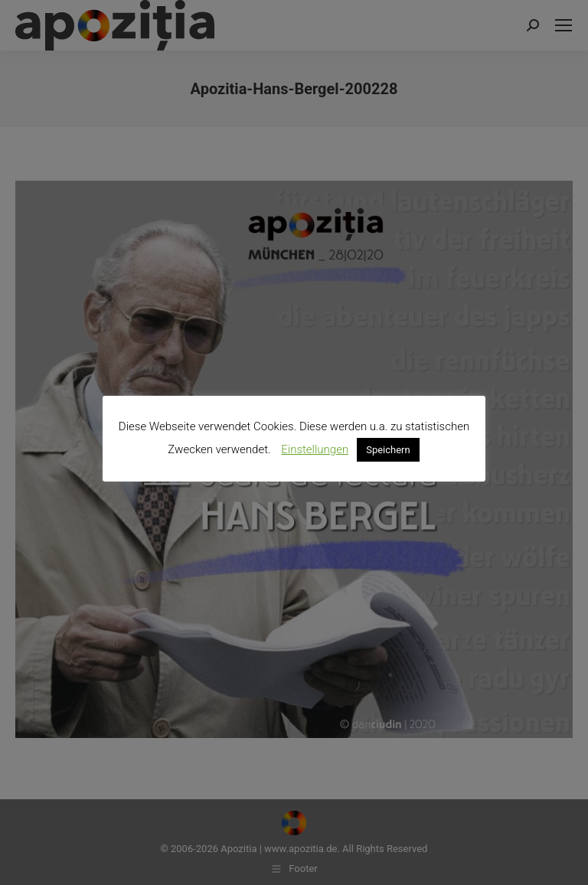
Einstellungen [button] (315, 449)
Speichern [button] (388, 450)
